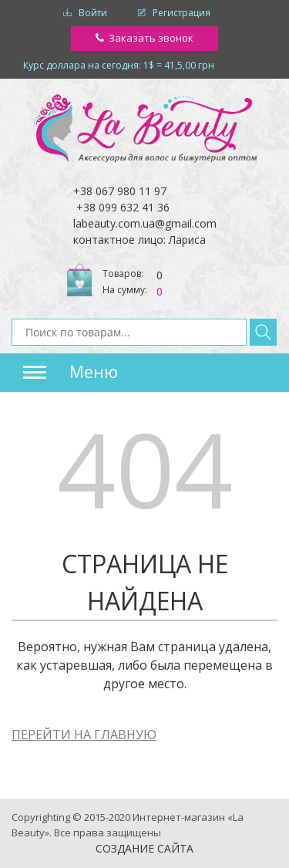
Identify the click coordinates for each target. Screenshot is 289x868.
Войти (93, 13)
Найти (263, 332)
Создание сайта (144, 848)
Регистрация (181, 13)
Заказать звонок (151, 38)
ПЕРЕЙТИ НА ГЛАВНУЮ (84, 735)
